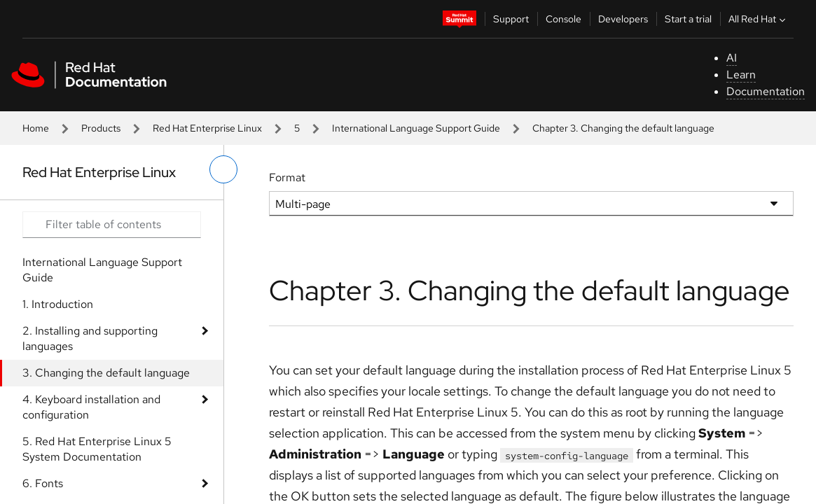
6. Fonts (43, 483)
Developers (623, 19)
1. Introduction (58, 304)
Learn (741, 75)
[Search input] (112, 225)
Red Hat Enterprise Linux (207, 128)
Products (101, 128)
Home (36, 128)
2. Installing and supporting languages (90, 338)
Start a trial (688, 19)
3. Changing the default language (106, 373)
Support (511, 19)
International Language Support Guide (416, 128)
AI (732, 58)
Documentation (766, 91)
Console (563, 19)
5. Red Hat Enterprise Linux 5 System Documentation (97, 449)
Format (287, 177)
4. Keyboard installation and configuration (91, 407)
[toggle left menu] (223, 169)
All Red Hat (759, 19)
